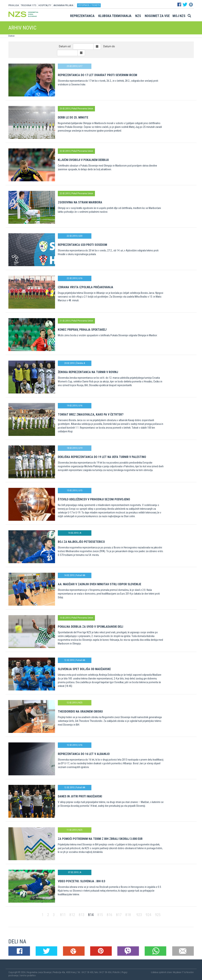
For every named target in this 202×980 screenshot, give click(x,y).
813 (82, 915)
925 (158, 915)
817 (119, 915)
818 (128, 915)
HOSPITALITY (45, 5)
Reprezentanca (82, 16)
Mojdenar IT (178, 972)
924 (148, 915)
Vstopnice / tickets (89, 5)
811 (63, 915)
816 (109, 915)
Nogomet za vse (157, 16)
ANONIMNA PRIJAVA (63, 5)
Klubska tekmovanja (115, 16)
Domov (11, 36)
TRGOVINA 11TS (29, 5)
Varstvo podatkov (28, 976)
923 (139, 915)
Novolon (190, 972)
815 (100, 915)
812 (72, 915)
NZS (138, 16)
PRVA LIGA (14, 5)
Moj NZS (179, 16)
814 (91, 915)
